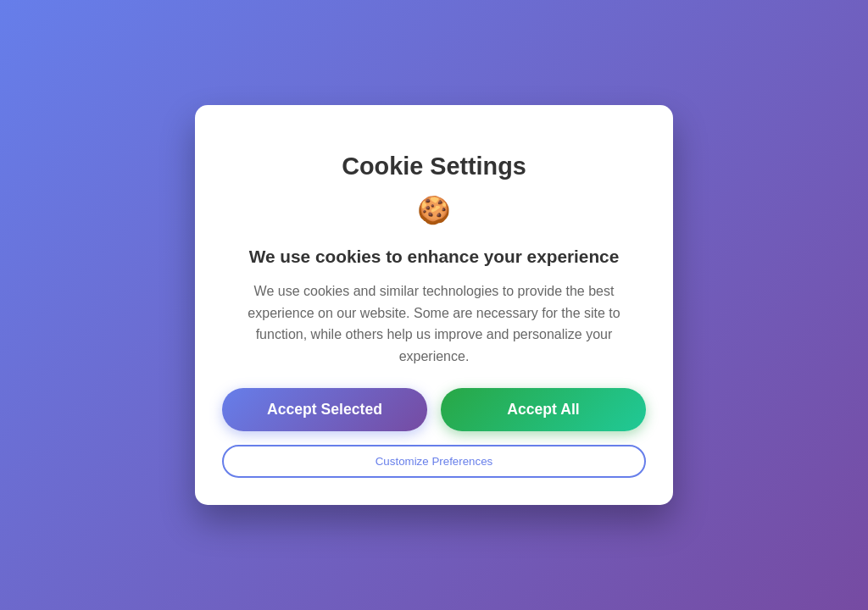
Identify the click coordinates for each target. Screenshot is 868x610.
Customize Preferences (434, 461)
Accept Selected (325, 409)
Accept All (543, 409)
